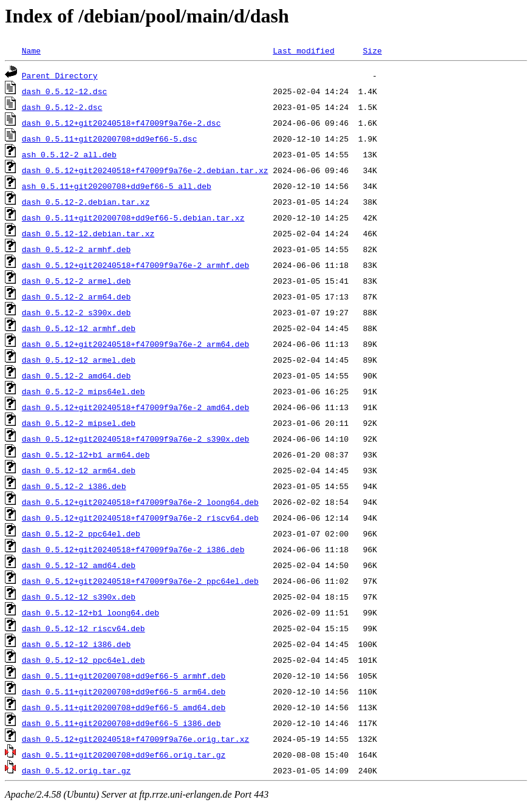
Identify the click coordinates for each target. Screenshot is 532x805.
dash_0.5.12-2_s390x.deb (76, 312)
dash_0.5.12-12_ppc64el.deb (84, 660)
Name (31, 50)
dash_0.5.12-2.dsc (62, 107)
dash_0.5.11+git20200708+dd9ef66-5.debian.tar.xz (133, 218)
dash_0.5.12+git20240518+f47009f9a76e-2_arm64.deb (135, 344)
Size (372, 50)
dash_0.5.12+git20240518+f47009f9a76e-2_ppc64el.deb (140, 581)
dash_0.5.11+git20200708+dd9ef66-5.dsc (110, 139)
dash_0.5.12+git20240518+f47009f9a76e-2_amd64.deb (135, 407)
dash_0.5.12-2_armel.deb (76, 281)
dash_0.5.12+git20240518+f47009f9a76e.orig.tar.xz (135, 739)
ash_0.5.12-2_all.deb (69, 154)
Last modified (303, 50)
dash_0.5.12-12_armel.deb (79, 360)
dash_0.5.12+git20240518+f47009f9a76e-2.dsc (121, 123)
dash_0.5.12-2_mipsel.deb (79, 423)
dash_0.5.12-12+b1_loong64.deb (90, 612)
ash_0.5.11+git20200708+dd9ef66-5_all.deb (117, 186)
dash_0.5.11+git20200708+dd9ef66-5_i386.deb (121, 723)
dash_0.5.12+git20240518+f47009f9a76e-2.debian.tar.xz (145, 170)
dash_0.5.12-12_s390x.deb (79, 597)
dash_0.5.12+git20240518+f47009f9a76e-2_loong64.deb (140, 502)
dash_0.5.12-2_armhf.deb (76, 249)
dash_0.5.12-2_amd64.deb (76, 375)
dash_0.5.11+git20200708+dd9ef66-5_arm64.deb (124, 691)
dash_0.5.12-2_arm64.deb (76, 296)
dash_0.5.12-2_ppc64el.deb (81, 533)
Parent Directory (60, 75)
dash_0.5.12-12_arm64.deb (79, 470)
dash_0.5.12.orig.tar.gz (76, 770)
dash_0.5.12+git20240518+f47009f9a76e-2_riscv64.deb (140, 518)
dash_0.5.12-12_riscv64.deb (84, 628)
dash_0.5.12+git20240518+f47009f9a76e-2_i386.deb (133, 549)
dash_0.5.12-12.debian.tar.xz (88, 233)
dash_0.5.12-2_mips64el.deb (84, 391)
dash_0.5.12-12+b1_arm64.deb (86, 454)
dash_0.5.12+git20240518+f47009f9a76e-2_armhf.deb (135, 265)
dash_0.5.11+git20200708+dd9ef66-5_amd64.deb (124, 707)
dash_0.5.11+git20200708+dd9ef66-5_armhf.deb (124, 676)
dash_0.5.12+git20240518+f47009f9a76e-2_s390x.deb (135, 439)
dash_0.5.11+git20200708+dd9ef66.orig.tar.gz (124, 755)
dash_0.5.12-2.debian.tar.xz (86, 202)
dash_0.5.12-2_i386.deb (74, 486)
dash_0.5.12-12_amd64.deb (79, 565)
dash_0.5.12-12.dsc (64, 91)
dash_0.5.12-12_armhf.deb (79, 328)
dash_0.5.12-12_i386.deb (76, 644)
